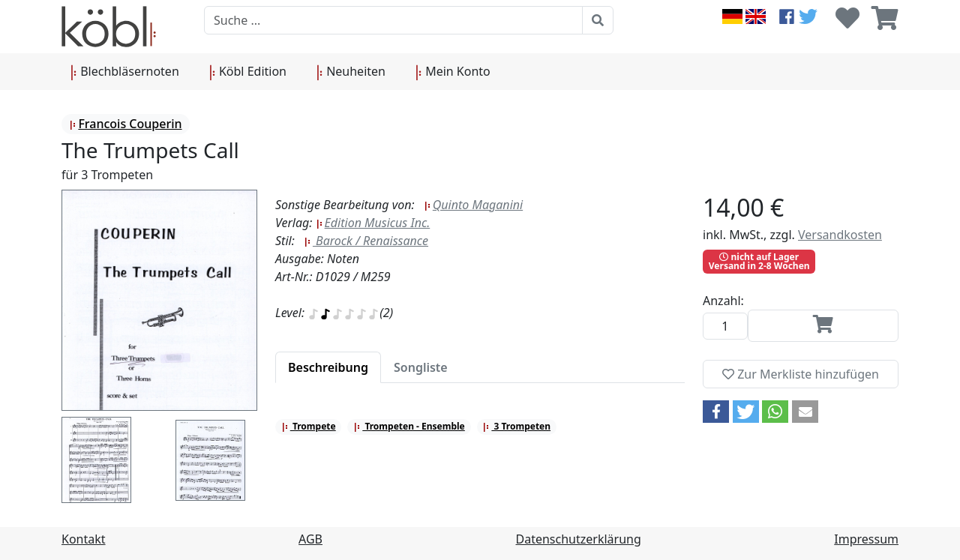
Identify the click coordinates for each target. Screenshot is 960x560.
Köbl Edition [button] (248, 72)
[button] (716, 412)
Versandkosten (840, 235)
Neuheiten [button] (351, 72)
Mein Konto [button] (453, 72)
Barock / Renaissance (366, 241)
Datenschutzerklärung (579, 539)
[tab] (328, 367)
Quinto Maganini (473, 205)
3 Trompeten (516, 426)
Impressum (866, 539)
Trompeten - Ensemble (409, 426)
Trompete (309, 426)
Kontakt (84, 539)
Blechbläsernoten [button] (125, 72)
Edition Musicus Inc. (373, 223)
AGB (310, 539)
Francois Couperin (125, 124)
